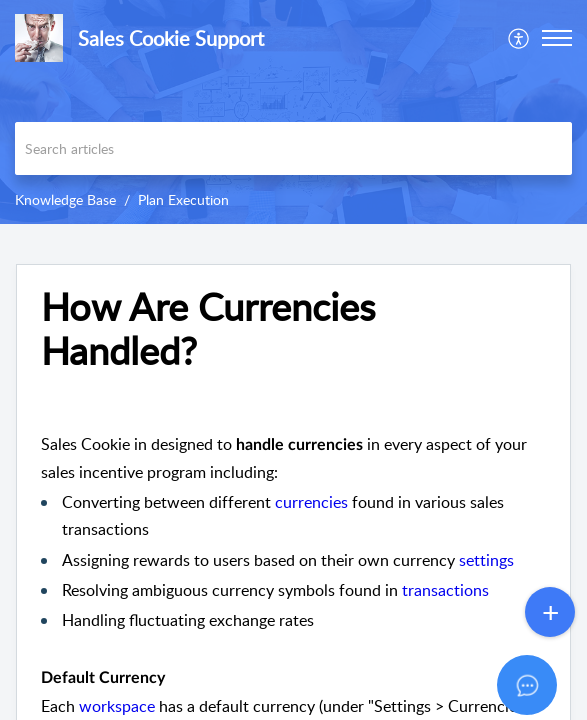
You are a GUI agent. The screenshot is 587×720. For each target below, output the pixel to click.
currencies (311, 502)
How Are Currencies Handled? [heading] (208, 329)
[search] (293, 148)
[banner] (293, 112)
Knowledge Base (65, 199)
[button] (519, 38)
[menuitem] (519, 38)
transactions (445, 590)
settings (486, 560)
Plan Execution (183, 199)
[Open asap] (547, 680)
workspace (117, 706)
